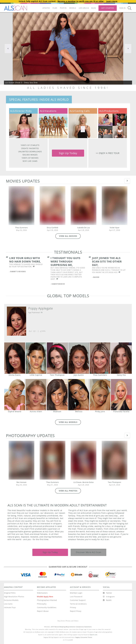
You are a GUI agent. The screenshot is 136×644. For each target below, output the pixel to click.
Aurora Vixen (36, 395)
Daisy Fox (121, 358)
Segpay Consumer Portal (84, 637)
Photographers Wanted (47, 600)
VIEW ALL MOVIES (68, 236)
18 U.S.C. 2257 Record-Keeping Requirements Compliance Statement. (68, 627)
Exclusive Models (11, 600)
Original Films (10, 593)
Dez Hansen (22, 482)
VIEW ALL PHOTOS (68, 491)
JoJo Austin (79, 358)
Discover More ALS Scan (88, 552)
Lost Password (76, 597)
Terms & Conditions (78, 604)
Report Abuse (43, 611)
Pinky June (100, 395)
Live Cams (8, 604)
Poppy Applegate (41, 308)
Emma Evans (15, 358)
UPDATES (46, 8)
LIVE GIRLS (84, 8)
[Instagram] (109, 597)
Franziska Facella (121, 395)
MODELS (73, 8)
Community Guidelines (47, 607)
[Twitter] (107, 593)
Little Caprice (36, 358)
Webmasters (42, 593)
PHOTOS (63, 8)
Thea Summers (21, 228)
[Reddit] (107, 600)
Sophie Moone (15, 395)
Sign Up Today (68, 153)
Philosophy (42, 604)
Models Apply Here (45, 597)
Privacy (73, 607)
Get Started (108, 8)
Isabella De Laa (84, 228)
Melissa (79, 395)
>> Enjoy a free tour (108, 153)
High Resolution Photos (14, 597)
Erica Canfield (53, 228)
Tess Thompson (57, 358)
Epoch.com (94, 635)
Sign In (122, 8)
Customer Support (78, 600)
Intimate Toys (10, 607)
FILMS (55, 8)
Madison (57, 395)
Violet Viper (115, 228)
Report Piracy (76, 611)
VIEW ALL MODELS (68, 422)
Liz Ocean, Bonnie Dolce (84, 482)
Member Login (76, 593)
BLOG (94, 8)
